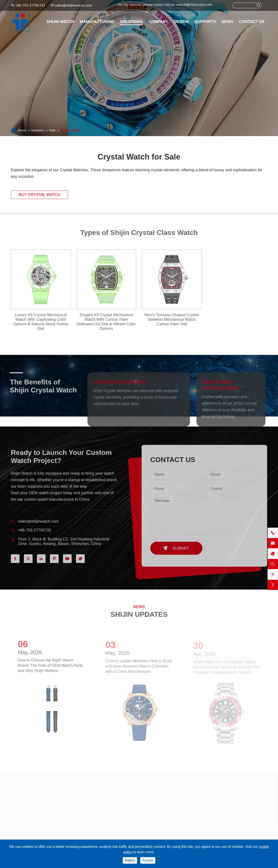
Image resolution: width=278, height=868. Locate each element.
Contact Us (252, 22)
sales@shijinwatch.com (74, 6)
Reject (130, 860)
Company (158, 22)
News (227, 22)
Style (52, 130)
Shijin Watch (60, 22)
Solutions (132, 22)
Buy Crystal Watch (39, 195)
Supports (205, 22)
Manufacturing (97, 22)
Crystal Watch (70, 130)
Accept (148, 860)
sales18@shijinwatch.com (194, 5)
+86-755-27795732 (30, 6)
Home (22, 130)
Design (181, 22)
